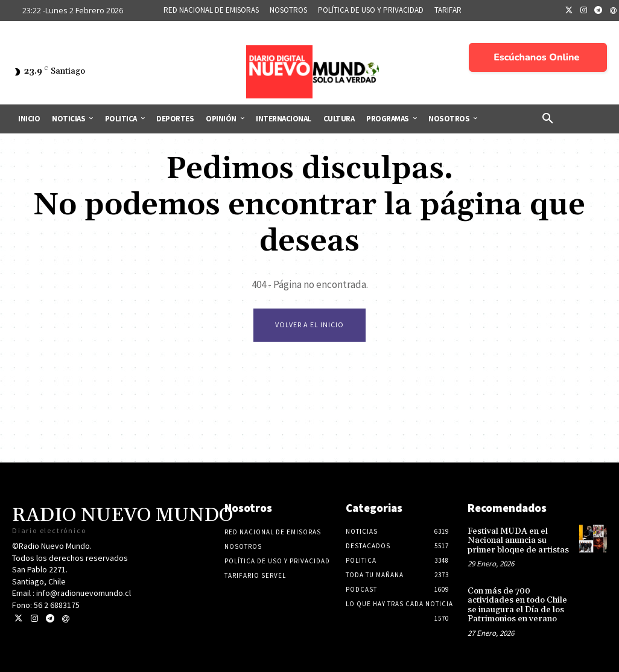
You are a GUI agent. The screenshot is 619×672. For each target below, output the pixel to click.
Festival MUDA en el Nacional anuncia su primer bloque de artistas (518, 541)
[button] (548, 119)
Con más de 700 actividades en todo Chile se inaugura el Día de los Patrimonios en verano (517, 605)
